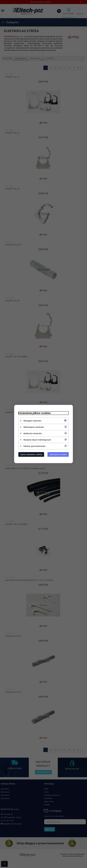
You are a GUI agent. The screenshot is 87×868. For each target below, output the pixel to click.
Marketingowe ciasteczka (33, 427)
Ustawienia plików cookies (34, 413)
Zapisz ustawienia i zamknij (30, 454)
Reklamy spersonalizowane (33, 446)
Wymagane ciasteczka (31, 421)
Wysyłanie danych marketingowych (36, 440)
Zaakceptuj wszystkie (59, 454)
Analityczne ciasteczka (32, 433)
